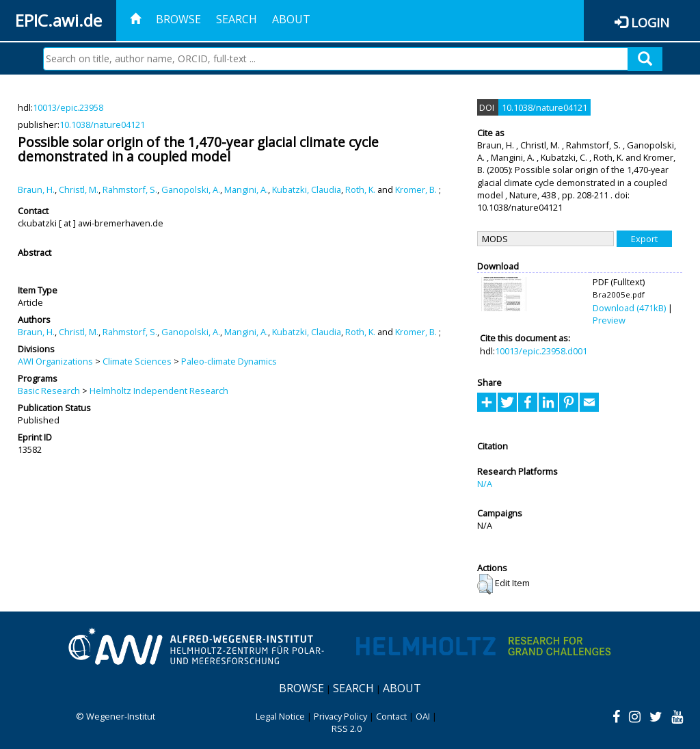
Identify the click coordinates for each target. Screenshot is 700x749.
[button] (485, 584)
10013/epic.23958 (68, 107)
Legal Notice (280, 716)
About (291, 19)
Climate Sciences (137, 361)
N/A (485, 484)
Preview (609, 320)
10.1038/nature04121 (102, 124)
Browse (178, 19)
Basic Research (49, 391)
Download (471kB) (629, 308)
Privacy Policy (340, 716)
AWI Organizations (55, 361)
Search (237, 19)
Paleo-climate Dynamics (229, 361)
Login (650, 22)
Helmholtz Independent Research (159, 391)
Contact (391, 716)
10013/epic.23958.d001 (541, 351)
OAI (423, 716)
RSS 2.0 (347, 728)
